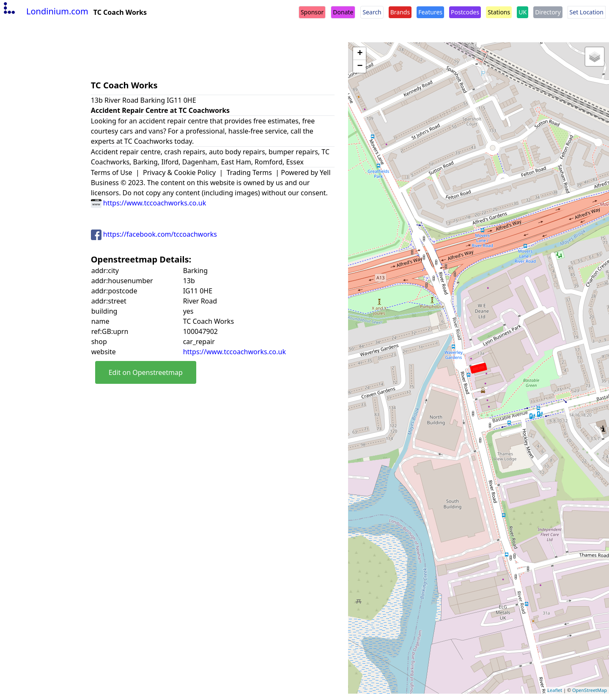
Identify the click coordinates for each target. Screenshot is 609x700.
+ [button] (360, 54)
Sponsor (312, 12)
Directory (548, 12)
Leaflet (555, 690)
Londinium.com (45, 11)
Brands (400, 12)
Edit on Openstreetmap (146, 372)
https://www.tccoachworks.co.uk (148, 203)
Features (430, 12)
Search (372, 12)
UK (523, 12)
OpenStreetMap (590, 690)
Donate (343, 12)
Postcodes (465, 12)
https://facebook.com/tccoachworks (154, 234)
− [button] (360, 66)
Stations (499, 12)
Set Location (587, 12)
